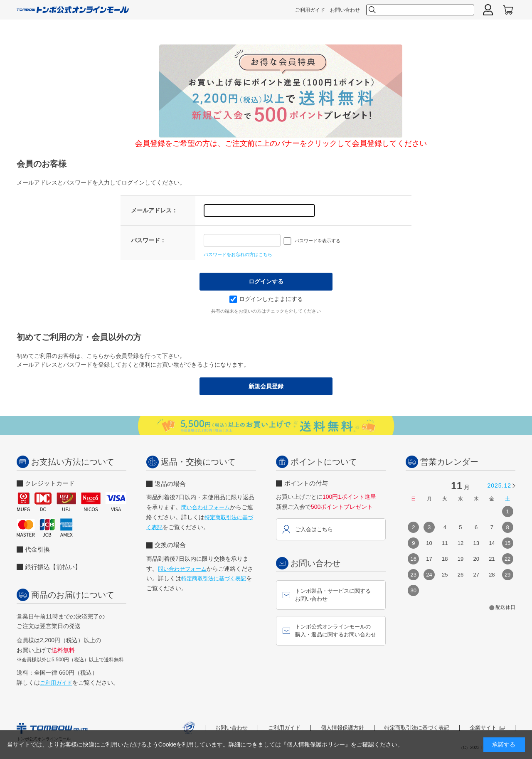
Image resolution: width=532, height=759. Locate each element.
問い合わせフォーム (206, 507)
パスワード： (148, 240)
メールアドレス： (154, 210)
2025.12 (499, 485)
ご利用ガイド (310, 10)
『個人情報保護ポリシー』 (316, 744)
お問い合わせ (345, 10)
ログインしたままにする (266, 299)
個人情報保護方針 (342, 728)
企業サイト (487, 728)
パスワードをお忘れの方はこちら (238, 254)
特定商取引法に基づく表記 (214, 578)
